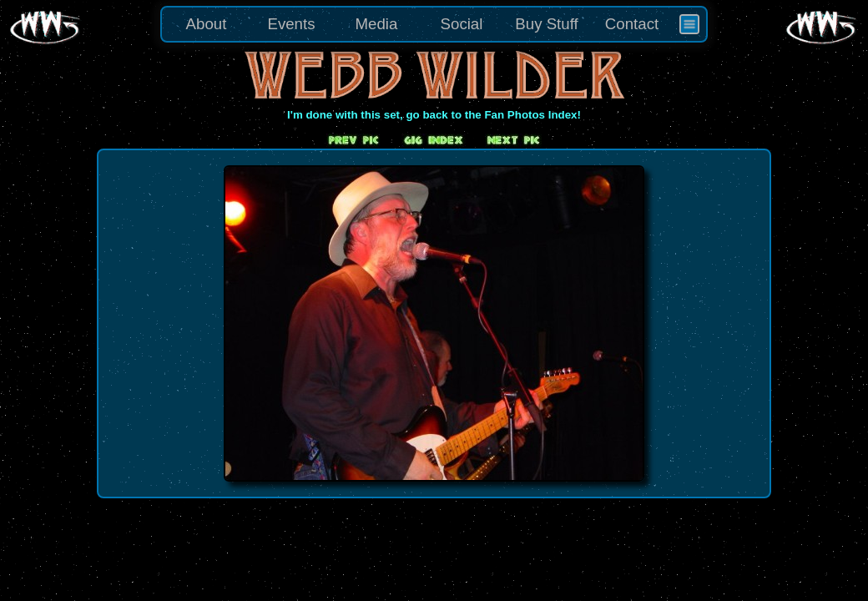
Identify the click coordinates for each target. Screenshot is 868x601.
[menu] (434, 24)
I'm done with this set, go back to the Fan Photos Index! (434, 115)
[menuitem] (689, 24)
